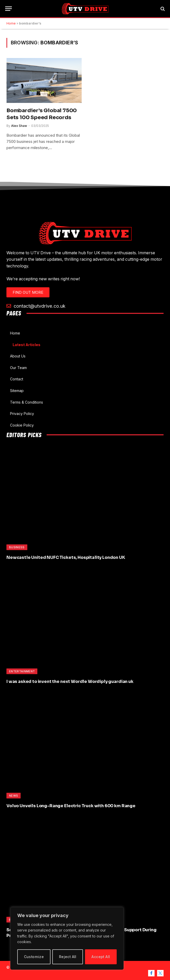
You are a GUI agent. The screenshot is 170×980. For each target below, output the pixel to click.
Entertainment (22, 671)
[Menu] (8, 9)
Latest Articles (27, 345)
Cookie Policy (22, 425)
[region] (67, 938)
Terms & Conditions (27, 402)
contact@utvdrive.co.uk (36, 306)
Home (11, 23)
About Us (18, 356)
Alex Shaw (19, 126)
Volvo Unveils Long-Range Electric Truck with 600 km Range (71, 806)
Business (17, 547)
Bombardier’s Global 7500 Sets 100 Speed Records (42, 114)
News (14, 796)
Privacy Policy (22, 414)
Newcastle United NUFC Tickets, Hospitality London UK (66, 557)
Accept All (101, 957)
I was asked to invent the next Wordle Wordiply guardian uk (70, 681)
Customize (34, 957)
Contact (17, 379)
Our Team (18, 368)
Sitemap (17, 391)
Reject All (68, 957)
